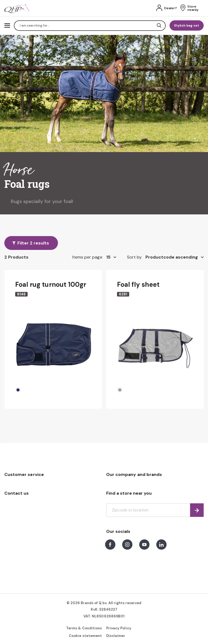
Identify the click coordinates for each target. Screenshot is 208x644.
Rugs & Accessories (57, 44)
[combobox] (90, 26)
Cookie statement (85, 636)
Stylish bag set (187, 25)
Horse (27, 44)
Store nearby (193, 8)
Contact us (17, 493)
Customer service (24, 474)
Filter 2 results (33, 243)
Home (9, 44)
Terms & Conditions (84, 628)
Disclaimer (116, 636)
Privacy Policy (119, 628)
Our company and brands (134, 474)
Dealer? (170, 8)
